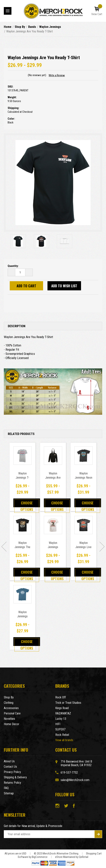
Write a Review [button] (57, 75)
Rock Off (61, 697)
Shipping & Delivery (15, 777)
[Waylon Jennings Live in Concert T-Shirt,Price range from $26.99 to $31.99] (84, 525)
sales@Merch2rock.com (75, 780)
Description (17, 326)
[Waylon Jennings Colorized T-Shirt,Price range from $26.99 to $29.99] (53, 525)
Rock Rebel (62, 735)
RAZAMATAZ (63, 713)
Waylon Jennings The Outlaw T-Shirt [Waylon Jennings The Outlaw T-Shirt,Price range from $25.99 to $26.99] (22, 547)
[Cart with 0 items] (97, 11)
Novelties (9, 719)
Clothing (9, 703)
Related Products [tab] (21, 434)
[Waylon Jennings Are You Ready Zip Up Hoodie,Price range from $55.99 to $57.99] (53, 456)
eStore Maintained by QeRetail (72, 857)
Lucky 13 (61, 719)
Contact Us (10, 767)
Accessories (11, 708)
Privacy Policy (12, 772)
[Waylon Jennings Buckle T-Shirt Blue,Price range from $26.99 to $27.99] (22, 594)
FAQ (6, 788)
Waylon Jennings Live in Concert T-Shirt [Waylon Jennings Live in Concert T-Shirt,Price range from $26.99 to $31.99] (83, 549)
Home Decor (12, 724)
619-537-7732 (69, 773)
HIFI (58, 724)
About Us (9, 761)
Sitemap (9, 793)
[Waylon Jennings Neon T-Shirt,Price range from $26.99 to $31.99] (84, 456)
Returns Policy (12, 783)
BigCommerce (40, 857)
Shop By (9, 697)
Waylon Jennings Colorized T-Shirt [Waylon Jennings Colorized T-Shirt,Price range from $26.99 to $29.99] (53, 549)
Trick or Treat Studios (68, 703)
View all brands (64, 740)
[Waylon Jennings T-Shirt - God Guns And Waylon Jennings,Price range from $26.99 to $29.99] (22, 456)
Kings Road (62, 708)
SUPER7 (60, 729)
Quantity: (13, 266)
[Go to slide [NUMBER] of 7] (4, 547)
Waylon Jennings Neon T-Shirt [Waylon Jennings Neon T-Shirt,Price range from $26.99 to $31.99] (84, 478)
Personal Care (12, 713)
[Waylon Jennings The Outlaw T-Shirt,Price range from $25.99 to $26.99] (22, 525)
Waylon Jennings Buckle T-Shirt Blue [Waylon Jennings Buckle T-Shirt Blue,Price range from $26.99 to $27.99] (22, 618)
